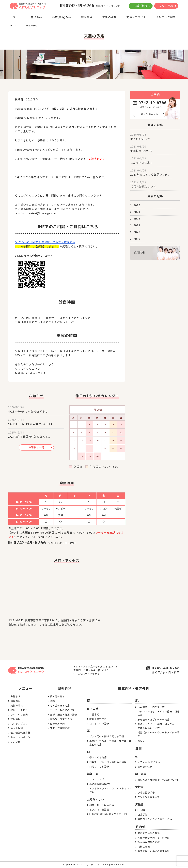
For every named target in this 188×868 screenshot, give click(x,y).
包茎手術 (142, 815)
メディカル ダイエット (150, 762)
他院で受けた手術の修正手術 (154, 851)
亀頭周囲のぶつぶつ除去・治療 (155, 819)
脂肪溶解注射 (145, 767)
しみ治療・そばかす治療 (151, 707)
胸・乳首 (141, 774)
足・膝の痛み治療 (60, 706)
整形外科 (36, 17)
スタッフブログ (19, 724)
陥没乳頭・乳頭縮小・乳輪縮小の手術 (159, 780)
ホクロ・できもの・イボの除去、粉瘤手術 (159, 713)
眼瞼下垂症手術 (98, 719)
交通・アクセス (136, 17)
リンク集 (16, 742)
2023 (137, 212)
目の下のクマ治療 (99, 724)
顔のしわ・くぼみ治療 (102, 805)
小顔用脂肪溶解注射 (101, 784)
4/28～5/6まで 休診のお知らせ (28, 412)
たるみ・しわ (95, 800)
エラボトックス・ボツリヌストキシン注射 (110, 790)
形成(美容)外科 (62, 17)
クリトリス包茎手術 (149, 797)
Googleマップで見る (88, 674)
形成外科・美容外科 (133, 689)
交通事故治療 (57, 724)
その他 (140, 827)
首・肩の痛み (57, 697)
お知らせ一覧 (36, 447)
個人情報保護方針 (20, 733)
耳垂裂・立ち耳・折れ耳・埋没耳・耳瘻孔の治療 (110, 743)
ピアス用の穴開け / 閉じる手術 (107, 736)
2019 (137, 239)
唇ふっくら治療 (98, 757)
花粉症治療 (144, 847)
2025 (137, 205)
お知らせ (16, 697)
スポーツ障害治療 (60, 728)
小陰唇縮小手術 (146, 793)
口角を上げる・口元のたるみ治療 (108, 762)
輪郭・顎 (93, 774)
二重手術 (94, 715)
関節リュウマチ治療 (61, 719)
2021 (137, 225)
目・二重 (93, 709)
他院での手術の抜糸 (149, 833)
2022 (137, 219)
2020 (137, 232)
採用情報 (139, 253)
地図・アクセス (19, 710)
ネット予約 (166, 6)
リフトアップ (97, 779)
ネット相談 (17, 728)
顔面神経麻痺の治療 (149, 842)
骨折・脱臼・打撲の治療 (64, 715)
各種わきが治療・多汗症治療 (154, 838)
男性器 (139, 804)
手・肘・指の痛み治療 (62, 710)
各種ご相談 (141, 6)
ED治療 (142, 810)
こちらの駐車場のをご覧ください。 (62, 625)
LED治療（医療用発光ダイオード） (109, 814)
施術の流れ (109, 17)
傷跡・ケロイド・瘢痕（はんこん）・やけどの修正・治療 (158, 726)
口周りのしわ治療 (99, 767)
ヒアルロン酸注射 (99, 810)
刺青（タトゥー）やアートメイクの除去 (158, 734)
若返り (141, 741)
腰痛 (52, 701)
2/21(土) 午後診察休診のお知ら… (29, 437)
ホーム (17, 17)
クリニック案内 (166, 17)
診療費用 (87, 17)
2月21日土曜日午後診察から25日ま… (31, 424)
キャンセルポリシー (22, 737)
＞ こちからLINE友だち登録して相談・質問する (45, 242)
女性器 (139, 787)
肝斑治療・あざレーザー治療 (154, 720)
